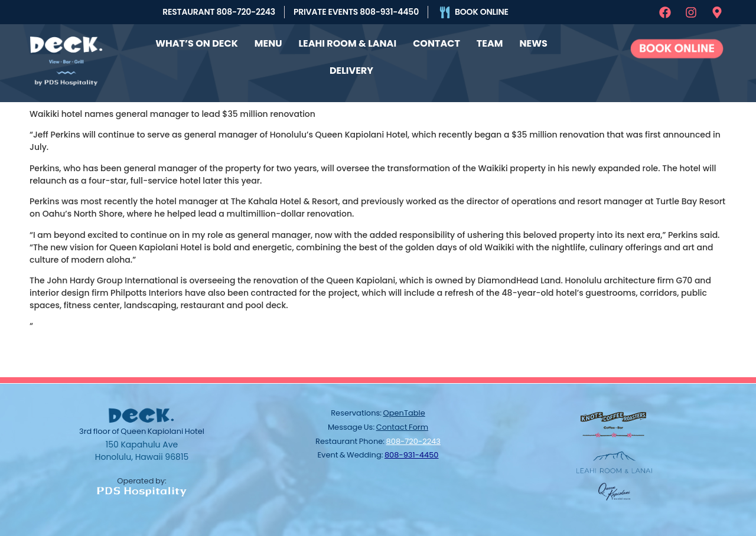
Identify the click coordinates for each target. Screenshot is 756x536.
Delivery (351, 71)
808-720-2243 (413, 441)
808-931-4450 (412, 455)
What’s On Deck (197, 43)
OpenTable (404, 413)
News (533, 43)
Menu (268, 43)
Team (490, 43)
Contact (436, 43)
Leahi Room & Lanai (347, 43)
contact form (402, 427)
